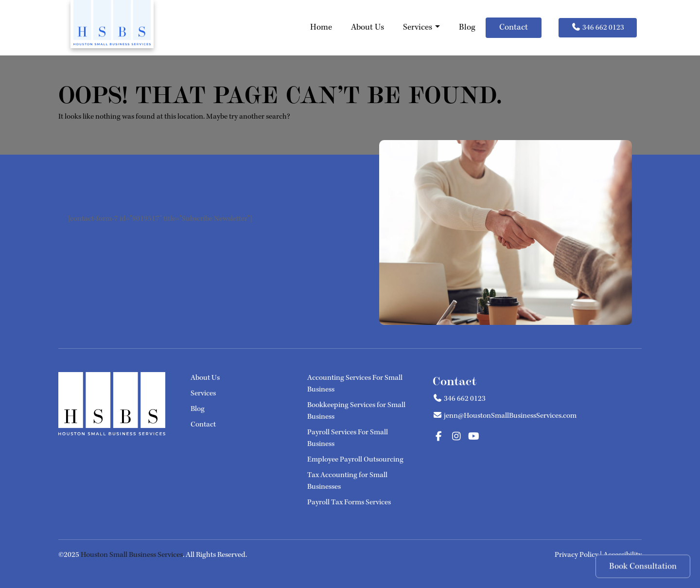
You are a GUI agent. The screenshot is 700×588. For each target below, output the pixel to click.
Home (321, 27)
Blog (467, 27)
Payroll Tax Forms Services (349, 502)
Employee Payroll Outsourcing (355, 459)
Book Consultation (643, 567)
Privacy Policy (577, 555)
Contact (514, 27)
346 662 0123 (598, 27)
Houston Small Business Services (132, 555)
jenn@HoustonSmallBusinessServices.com (510, 416)
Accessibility (622, 555)
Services (421, 27)
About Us (367, 27)
